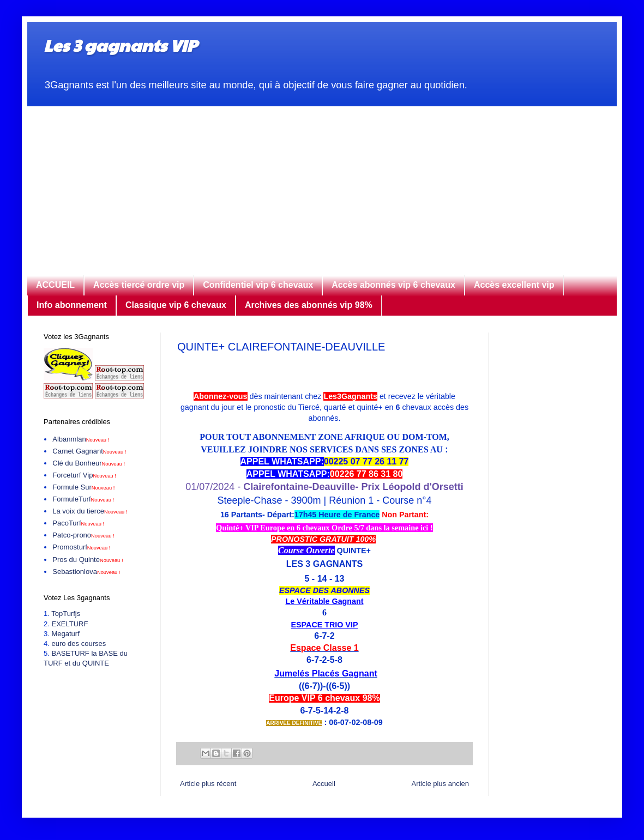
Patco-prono (83, 535)
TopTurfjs (66, 614)
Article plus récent (208, 784)
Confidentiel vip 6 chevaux (258, 285)
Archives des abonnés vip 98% (309, 305)
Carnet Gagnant (89, 451)
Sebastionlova (86, 572)
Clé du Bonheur (89, 463)
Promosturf (81, 547)
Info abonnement (72, 305)
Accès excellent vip (514, 285)
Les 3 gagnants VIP (120, 45)
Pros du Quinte (88, 560)
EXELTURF (70, 624)
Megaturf (65, 634)
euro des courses (79, 643)
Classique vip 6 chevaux (176, 305)
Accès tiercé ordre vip (139, 285)
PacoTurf (78, 523)
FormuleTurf (83, 499)
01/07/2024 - (324, 487)
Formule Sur (83, 487)
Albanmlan (81, 439)
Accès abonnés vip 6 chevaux (393, 285)
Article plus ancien (441, 784)
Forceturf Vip (84, 475)
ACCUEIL (55, 285)
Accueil (324, 784)
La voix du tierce (90, 511)
